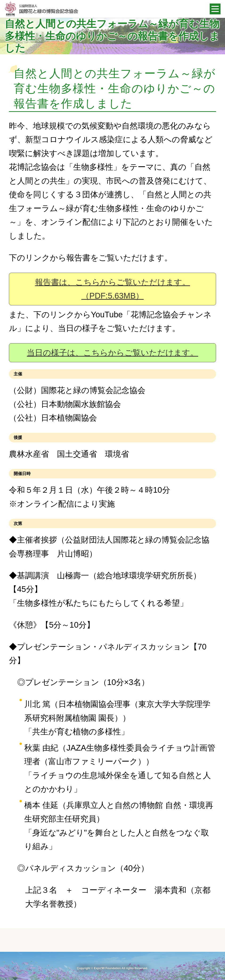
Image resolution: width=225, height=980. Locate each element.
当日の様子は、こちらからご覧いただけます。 (112, 353)
